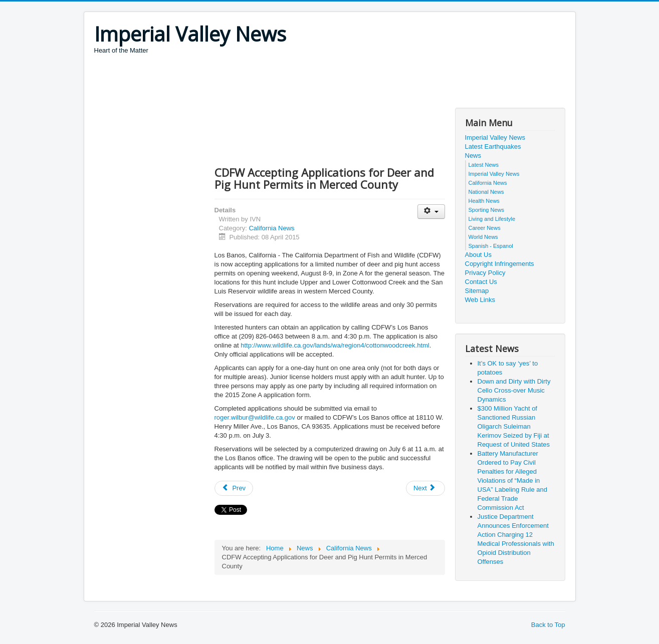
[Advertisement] (277, 83)
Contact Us (481, 282)
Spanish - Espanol (491, 246)
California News (271, 228)
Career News (485, 228)
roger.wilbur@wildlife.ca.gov (255, 417)
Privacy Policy (485, 273)
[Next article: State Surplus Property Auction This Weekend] (425, 488)
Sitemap (477, 291)
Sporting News (487, 210)
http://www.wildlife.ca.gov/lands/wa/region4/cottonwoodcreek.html (335, 345)
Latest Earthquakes (493, 146)
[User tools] (431, 212)
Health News (484, 201)
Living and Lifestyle (492, 219)
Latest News (484, 165)
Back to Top (548, 625)
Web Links (480, 300)
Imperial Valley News (495, 137)
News (473, 155)
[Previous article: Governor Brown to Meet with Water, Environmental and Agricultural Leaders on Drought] (234, 488)
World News (483, 237)
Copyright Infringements (500, 264)
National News (486, 192)
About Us (478, 255)
